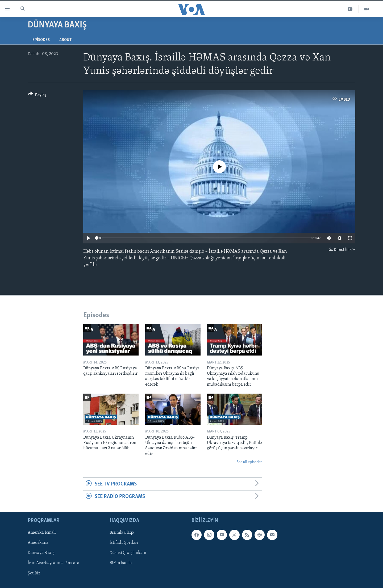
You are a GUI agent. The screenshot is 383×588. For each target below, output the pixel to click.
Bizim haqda (121, 563)
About (65, 40)
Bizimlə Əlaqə (122, 533)
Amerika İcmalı (42, 533)
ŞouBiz (34, 573)
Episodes (41, 40)
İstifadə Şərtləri (124, 543)
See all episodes (249, 462)
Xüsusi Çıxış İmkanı (128, 553)
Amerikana (38, 543)
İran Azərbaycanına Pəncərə (53, 563)
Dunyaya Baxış (41, 553)
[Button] (37, 96)
